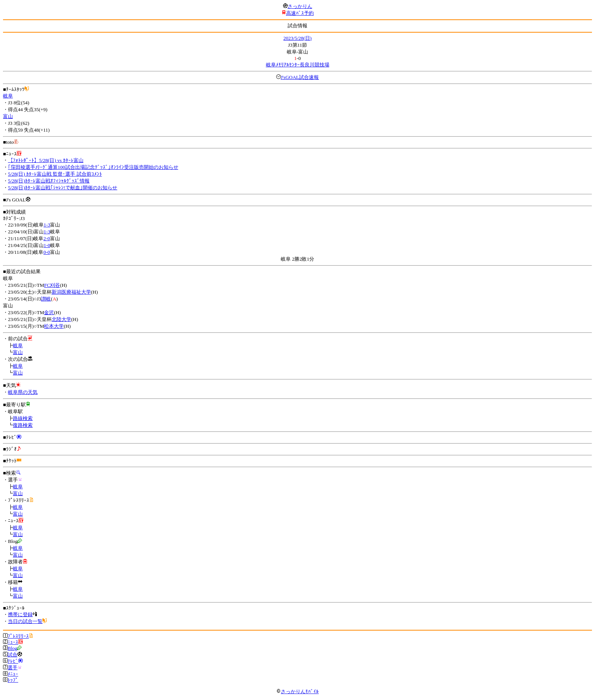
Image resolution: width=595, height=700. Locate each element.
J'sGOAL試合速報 (300, 77)
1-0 (47, 245)
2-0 (46, 238)
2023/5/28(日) (297, 38)
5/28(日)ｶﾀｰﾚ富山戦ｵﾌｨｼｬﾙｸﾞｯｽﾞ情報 (49, 181)
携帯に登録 (20, 614)
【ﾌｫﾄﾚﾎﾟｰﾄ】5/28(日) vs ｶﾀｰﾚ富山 (46, 160)
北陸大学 (61, 319)
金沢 (49, 312)
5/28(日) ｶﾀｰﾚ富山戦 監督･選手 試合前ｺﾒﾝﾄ (55, 174)
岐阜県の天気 (23, 392)
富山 (8, 116)
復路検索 (23, 425)
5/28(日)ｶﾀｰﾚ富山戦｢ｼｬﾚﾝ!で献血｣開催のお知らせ (63, 188)
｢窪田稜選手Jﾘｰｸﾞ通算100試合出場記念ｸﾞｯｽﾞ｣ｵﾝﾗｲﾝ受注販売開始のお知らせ (93, 167)
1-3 (47, 225)
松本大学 (54, 326)
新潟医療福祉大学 (71, 292)
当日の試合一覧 (25, 621)
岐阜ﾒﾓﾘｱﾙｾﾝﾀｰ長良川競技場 (298, 65)
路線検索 (23, 418)
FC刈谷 (52, 285)
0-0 (46, 252)
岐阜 (8, 96)
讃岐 (46, 299)
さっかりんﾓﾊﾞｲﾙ (297, 691)
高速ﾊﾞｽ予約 (300, 13)
